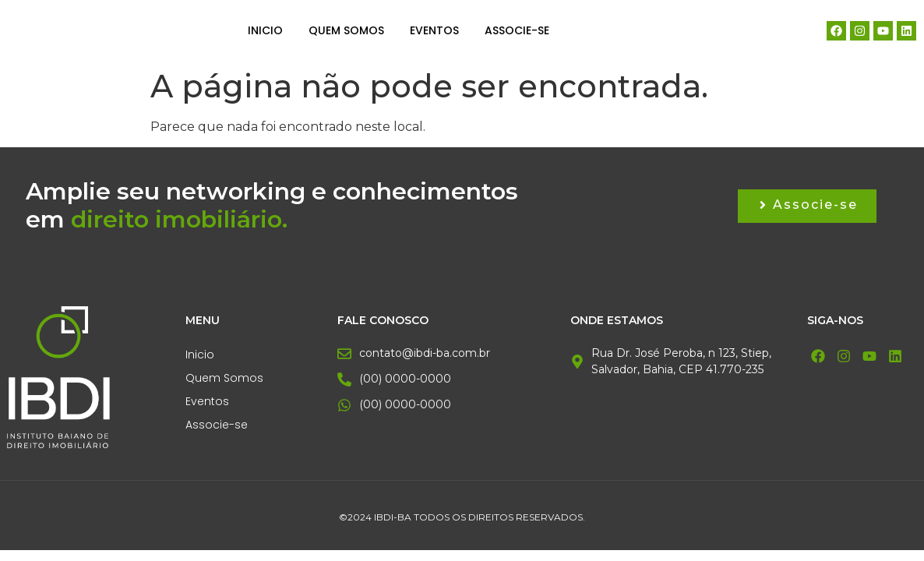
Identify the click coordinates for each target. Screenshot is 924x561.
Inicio (265, 30)
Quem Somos (346, 30)
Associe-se (517, 30)
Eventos (434, 30)
